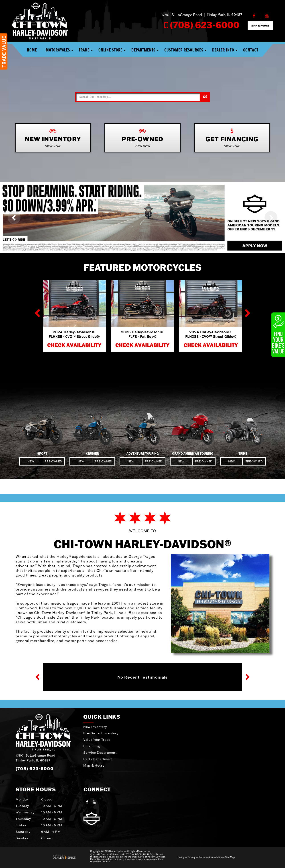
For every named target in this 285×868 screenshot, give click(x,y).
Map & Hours (94, 765)
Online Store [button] (110, 50)
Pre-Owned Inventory (101, 733)
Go (205, 97)
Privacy (191, 857)
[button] (14, 218)
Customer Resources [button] (184, 50)
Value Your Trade (97, 740)
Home (32, 50)
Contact (251, 50)
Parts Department (98, 759)
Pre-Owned (53, 461)
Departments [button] (143, 50)
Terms (202, 857)
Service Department (100, 753)
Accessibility (215, 857)
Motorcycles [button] (58, 50)
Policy (181, 857)
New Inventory (95, 727)
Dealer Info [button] (223, 50)
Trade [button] (84, 50)
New (31, 461)
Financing (92, 746)
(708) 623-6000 (35, 768)
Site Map (230, 857)
